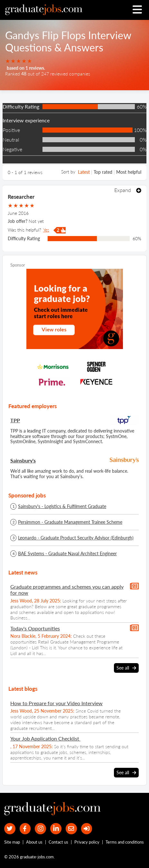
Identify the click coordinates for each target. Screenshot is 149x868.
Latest (84, 172)
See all (126, 668)
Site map (12, 842)
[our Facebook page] (25, 829)
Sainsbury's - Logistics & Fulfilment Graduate (62, 506)
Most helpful (129, 172)
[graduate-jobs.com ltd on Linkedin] (56, 829)
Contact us (58, 842)
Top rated (103, 172)
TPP (15, 420)
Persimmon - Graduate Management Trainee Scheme (70, 522)
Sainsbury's (23, 460)
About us (34, 842)
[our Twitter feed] (10, 829)
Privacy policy (87, 842)
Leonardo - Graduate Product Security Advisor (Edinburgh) (76, 538)
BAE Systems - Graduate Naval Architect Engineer (67, 554)
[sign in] (87, 829)
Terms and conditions (125, 842)
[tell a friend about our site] (71, 829)
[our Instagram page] (40, 829)
